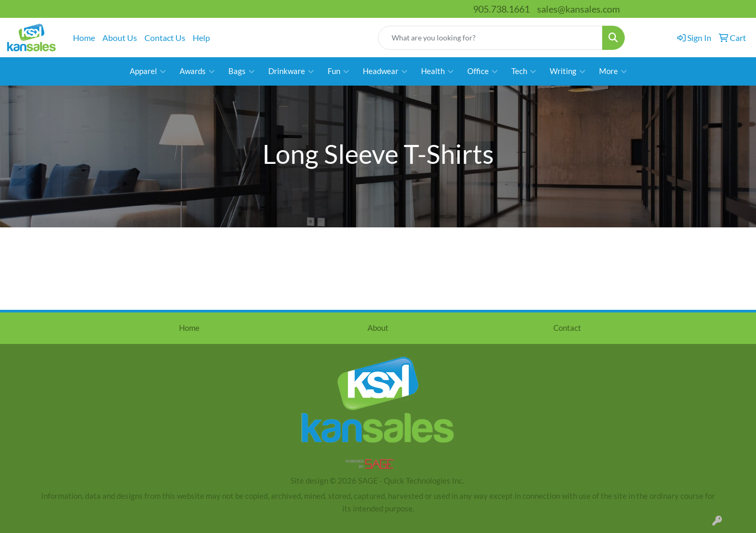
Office (482, 71)
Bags (241, 71)
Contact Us (165, 38)
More (613, 71)
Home (84, 38)
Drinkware (291, 71)
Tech (524, 71)
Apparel (148, 71)
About (378, 328)
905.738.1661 (501, 9)
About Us (120, 38)
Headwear (385, 71)
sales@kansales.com (579, 9)
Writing (568, 71)
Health (437, 71)
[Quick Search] (490, 38)
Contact (567, 328)
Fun (338, 71)
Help (201, 38)
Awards (197, 71)
